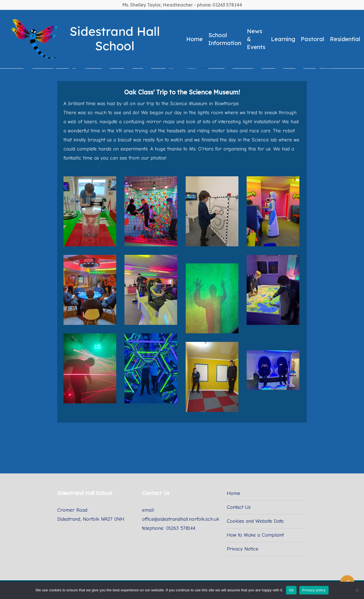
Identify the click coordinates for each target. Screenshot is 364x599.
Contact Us (239, 507)
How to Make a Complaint (255, 535)
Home (233, 493)
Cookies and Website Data (255, 521)
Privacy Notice (243, 549)
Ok (291, 590)
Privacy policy (314, 590)
